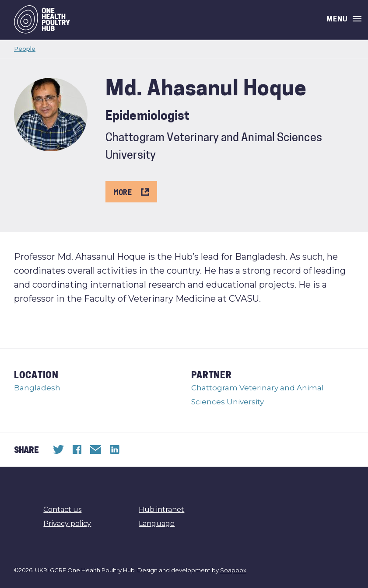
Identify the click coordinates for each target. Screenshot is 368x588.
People (25, 49)
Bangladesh (37, 388)
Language (157, 524)
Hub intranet (161, 510)
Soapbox (233, 570)
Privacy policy (67, 524)
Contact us (62, 510)
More (131, 192)
